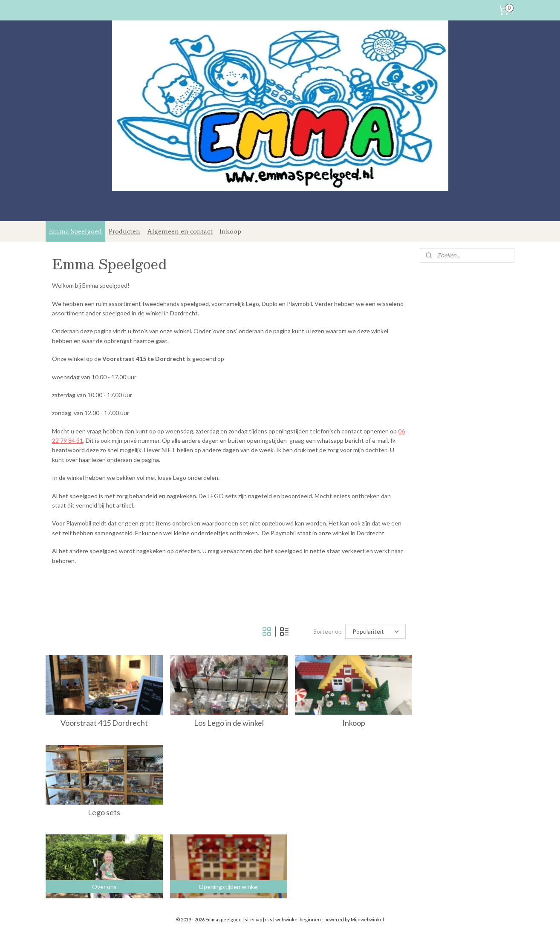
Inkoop (230, 231)
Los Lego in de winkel (229, 723)
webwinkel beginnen (298, 919)
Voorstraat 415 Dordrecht (104, 723)
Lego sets (104, 812)
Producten (124, 231)
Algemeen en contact (180, 231)
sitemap (253, 919)
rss (269, 919)
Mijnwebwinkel (367, 919)
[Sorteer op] (376, 631)
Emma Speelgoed (75, 231)
